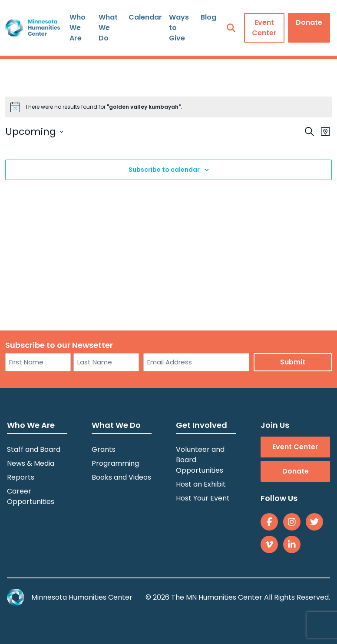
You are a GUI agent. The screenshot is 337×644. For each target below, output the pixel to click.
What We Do (108, 28)
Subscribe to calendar (164, 170)
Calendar (145, 17)
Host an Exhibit (201, 484)
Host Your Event (203, 498)
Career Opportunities (31, 496)
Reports (21, 477)
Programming (115, 463)
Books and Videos (121, 477)
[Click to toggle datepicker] (34, 132)
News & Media (31, 463)
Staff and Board (34, 449)
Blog (208, 17)
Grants (104, 449)
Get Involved (202, 425)
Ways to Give (179, 28)
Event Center (264, 28)
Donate (309, 22)
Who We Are (78, 28)
